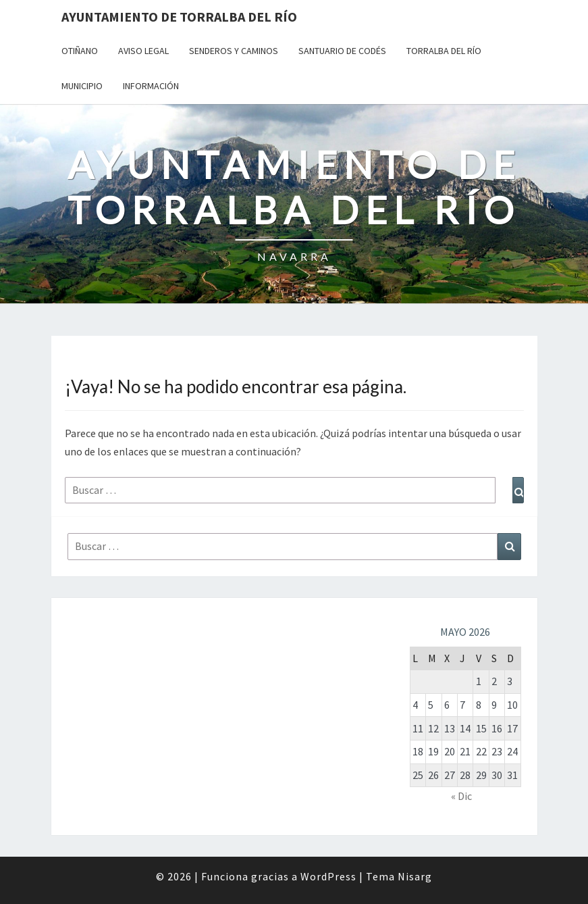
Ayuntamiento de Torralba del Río (179, 17)
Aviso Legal (143, 51)
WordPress (328, 876)
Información (151, 86)
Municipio (82, 86)
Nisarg (415, 876)
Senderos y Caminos (234, 51)
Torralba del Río (444, 51)
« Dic (461, 796)
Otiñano (80, 51)
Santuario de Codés (342, 51)
